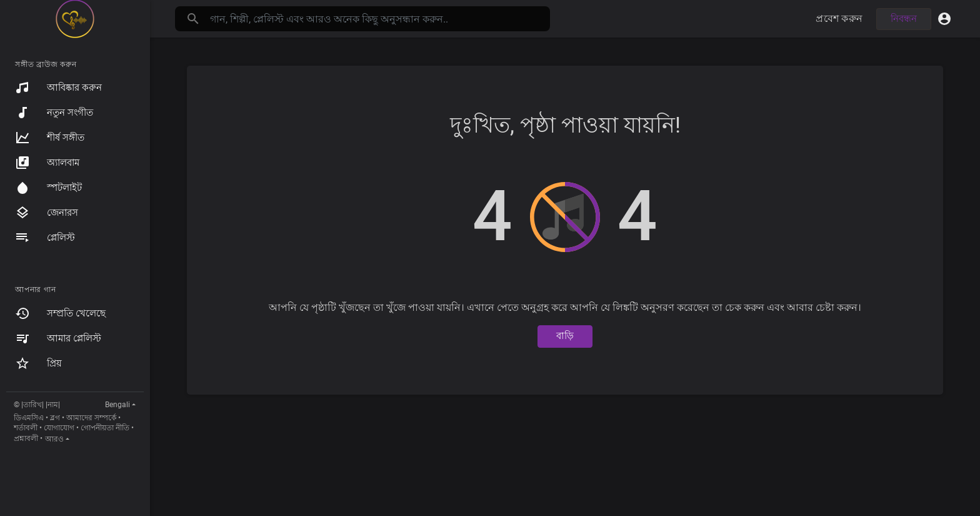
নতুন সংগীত (54, 113)
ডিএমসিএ (29, 418)
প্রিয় (38, 363)
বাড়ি (565, 336)
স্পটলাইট (48, 188)
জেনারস (47, 213)
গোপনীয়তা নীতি (105, 428)
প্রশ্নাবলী (26, 438)
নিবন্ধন (904, 19)
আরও (54, 439)
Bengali (117, 405)
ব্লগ (55, 418)
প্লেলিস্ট (45, 238)
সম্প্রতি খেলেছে (60, 313)
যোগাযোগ (59, 428)
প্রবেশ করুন (839, 18)
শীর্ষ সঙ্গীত (50, 138)
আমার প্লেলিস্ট (58, 338)
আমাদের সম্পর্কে (91, 418)
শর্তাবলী (26, 428)
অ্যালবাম (47, 163)
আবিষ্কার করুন (58, 88)
